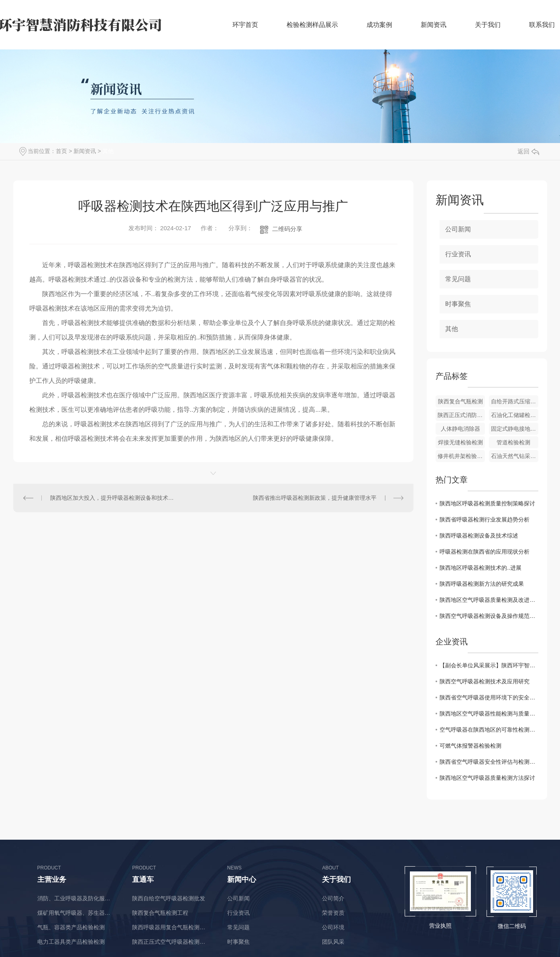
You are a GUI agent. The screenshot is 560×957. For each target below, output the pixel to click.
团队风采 (333, 942)
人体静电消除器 (460, 429)
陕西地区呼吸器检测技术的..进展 (481, 568)
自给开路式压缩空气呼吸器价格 (515, 401)
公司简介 (333, 898)
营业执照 (440, 926)
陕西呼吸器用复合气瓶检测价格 (171, 927)
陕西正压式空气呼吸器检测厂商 (171, 942)
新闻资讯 (434, 25)
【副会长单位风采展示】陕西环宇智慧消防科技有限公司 (489, 665)
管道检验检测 (513, 442)
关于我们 (488, 25)
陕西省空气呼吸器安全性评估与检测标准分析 (489, 762)
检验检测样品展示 (312, 25)
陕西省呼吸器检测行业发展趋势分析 (485, 519)
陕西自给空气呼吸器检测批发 (169, 898)
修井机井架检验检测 (461, 456)
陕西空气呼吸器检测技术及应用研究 (485, 681)
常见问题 (458, 279)
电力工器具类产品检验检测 (71, 942)
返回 (528, 151)
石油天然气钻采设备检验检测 (515, 456)
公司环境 (333, 927)
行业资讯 (458, 254)
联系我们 (542, 25)
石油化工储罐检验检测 (515, 415)
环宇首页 (245, 25)
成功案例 (379, 25)
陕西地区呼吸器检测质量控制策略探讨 (487, 503)
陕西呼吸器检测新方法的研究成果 (482, 584)
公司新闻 (458, 229)
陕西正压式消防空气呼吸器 (461, 415)
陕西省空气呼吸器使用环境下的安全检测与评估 (489, 697)
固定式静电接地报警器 (515, 429)
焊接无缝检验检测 (460, 442)
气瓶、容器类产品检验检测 (71, 927)
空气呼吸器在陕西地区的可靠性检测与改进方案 (489, 730)
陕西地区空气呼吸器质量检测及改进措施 (489, 600)
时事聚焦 (458, 304)
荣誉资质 (333, 913)
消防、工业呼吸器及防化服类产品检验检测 (76, 898)
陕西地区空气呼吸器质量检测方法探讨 (487, 778)
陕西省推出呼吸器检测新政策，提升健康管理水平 (315, 498)
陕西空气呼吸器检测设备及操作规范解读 (489, 616)
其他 (108, 151)
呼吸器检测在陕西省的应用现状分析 (485, 552)
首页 (61, 151)
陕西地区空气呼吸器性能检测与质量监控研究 (489, 714)
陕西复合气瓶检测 (460, 401)
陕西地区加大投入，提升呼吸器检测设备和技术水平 (113, 498)
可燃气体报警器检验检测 (470, 746)
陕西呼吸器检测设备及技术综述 (479, 536)
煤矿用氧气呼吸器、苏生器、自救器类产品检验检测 (76, 913)
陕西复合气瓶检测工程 (160, 913)
